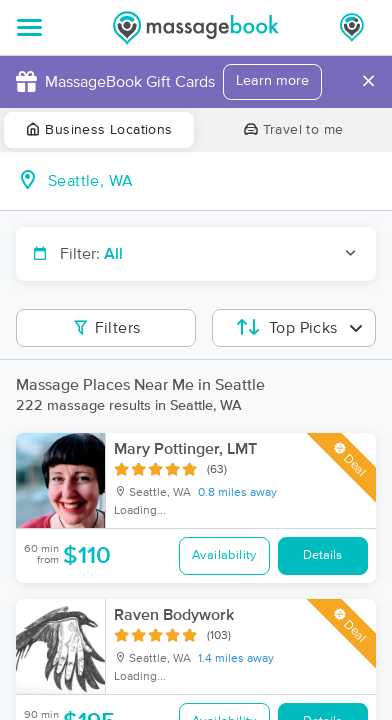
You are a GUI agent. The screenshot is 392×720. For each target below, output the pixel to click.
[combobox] (212, 181)
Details (322, 555)
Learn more (272, 81)
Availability (224, 555)
